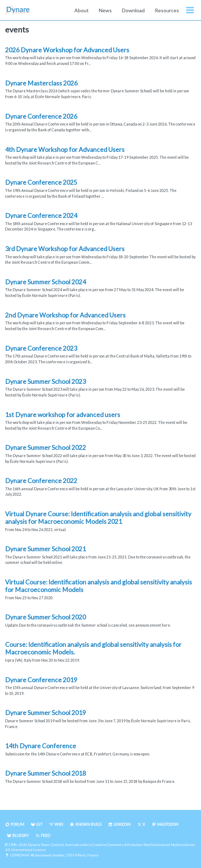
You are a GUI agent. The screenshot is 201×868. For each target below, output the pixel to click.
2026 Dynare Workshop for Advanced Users (67, 50)
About (82, 10)
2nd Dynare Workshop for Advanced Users (65, 315)
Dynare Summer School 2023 (45, 382)
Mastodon (168, 824)
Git (39, 824)
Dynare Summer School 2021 (45, 549)
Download (133, 10)
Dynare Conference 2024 (41, 216)
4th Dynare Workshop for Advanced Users (65, 150)
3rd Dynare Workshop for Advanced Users (65, 249)
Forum (17, 824)
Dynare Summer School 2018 (45, 773)
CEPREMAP (19, 855)
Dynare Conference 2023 (41, 348)
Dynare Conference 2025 (41, 182)
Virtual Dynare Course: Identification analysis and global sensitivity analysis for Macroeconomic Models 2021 (98, 518)
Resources (167, 10)
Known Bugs (88, 824)
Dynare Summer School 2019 (45, 713)
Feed (45, 836)
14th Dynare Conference (41, 746)
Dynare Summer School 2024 (45, 282)
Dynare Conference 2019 (41, 680)
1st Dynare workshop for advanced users (63, 415)
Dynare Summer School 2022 (45, 448)
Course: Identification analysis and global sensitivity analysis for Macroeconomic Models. (93, 648)
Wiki (59, 824)
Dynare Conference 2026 (41, 116)
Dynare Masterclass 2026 (41, 83)
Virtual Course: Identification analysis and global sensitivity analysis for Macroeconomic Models (99, 586)
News (105, 10)
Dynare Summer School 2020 (45, 617)
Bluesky (21, 836)
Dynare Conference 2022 (41, 481)
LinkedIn (122, 824)
